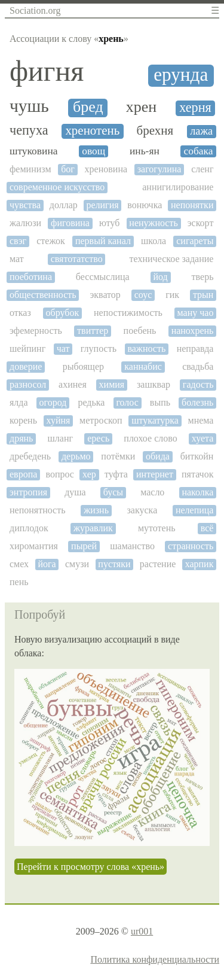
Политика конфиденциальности (155, 959)
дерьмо (76, 456)
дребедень (30, 456)
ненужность (153, 223)
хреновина (106, 169)
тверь (203, 277)
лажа (201, 131)
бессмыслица (103, 277)
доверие (26, 366)
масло (152, 492)
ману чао (196, 313)
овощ (93, 151)
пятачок (197, 474)
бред (88, 107)
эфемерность (36, 331)
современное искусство (57, 187)
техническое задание (172, 259)
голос (127, 402)
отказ (20, 313)
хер (89, 474)
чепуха (29, 130)
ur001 (142, 931)
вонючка (145, 205)
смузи (77, 564)
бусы (113, 492)
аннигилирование (178, 187)
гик (172, 295)
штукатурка (155, 420)
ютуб (109, 223)
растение (158, 564)
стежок (51, 241)
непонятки (192, 205)
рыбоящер (83, 366)
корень (23, 420)
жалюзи (25, 223)
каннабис (143, 366)
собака (199, 151)
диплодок (29, 528)
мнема (201, 420)
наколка (197, 492)
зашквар (154, 384)
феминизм (30, 169)
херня (195, 108)
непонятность (38, 510)
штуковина (33, 151)
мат (17, 259)
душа (75, 492)
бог (68, 169)
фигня (47, 71)
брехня (155, 131)
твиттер (93, 331)
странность (191, 546)
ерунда (181, 75)
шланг (61, 438)
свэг (18, 241)
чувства (25, 205)
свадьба (198, 366)
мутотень (157, 528)
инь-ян (145, 151)
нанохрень (193, 331)
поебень (140, 331)
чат (63, 349)
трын (203, 295)
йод (161, 277)
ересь (98, 438)
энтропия (28, 492)
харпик (200, 564)
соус (143, 295)
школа (154, 241)
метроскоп (101, 420)
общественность (43, 295)
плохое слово (150, 438)
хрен (141, 107)
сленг (202, 169)
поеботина (31, 277)
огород (53, 402)
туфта (116, 474)
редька (91, 402)
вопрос (60, 474)
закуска (142, 510)
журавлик (93, 528)
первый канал (103, 241)
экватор (105, 295)
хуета (203, 438)
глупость (99, 349)
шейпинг (27, 349)
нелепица (195, 510)
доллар (64, 205)
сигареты (195, 241)
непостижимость (128, 313)
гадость (198, 384)
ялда (19, 402)
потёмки (118, 456)
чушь (29, 106)
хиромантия (34, 546)
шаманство (132, 546)
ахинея (73, 384)
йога (47, 564)
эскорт (201, 223)
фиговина (70, 223)
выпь (160, 402)
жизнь (96, 510)
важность (146, 349)
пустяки (114, 564)
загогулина (159, 169)
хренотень (92, 131)
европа (23, 474)
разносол (28, 384)
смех (19, 564)
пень (19, 582)
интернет (155, 474)
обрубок (63, 313)
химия (112, 384)
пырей (84, 546)
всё (207, 528)
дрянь (21, 438)
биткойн (197, 456)
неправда (195, 349)
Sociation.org (35, 10)
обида (158, 456)
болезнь (197, 402)
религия (102, 205)
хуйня (59, 420)
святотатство (77, 259)
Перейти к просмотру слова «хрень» (90, 867)
